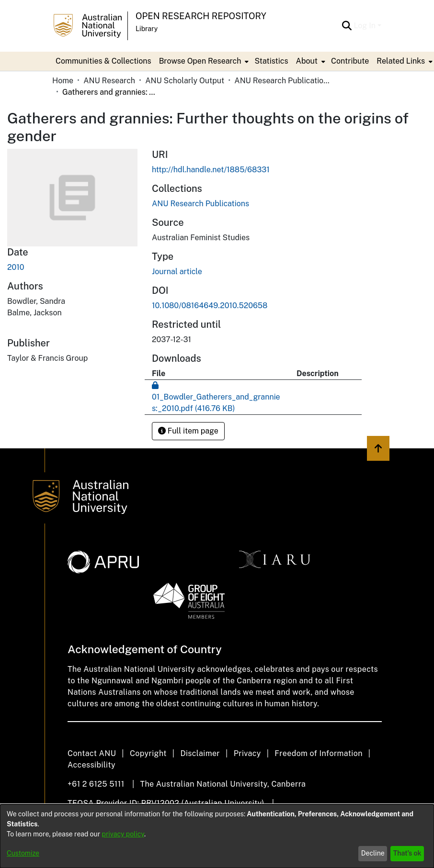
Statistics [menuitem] (271, 61)
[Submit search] (347, 26)
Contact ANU (92, 753)
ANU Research (109, 81)
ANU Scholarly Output (185, 81)
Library (147, 29)
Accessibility (91, 765)
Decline (373, 853)
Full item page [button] (188, 431)
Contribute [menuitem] (350, 61)
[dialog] (217, 836)
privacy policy (123, 834)
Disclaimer (200, 753)
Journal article (177, 272)
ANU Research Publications (282, 81)
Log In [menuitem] (365, 26)
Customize (23, 853)
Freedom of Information (318, 753)
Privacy (247, 753)
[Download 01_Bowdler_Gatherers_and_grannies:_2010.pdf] (216, 397)
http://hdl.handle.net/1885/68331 (211, 170)
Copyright (148, 753)
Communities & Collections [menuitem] (103, 61)
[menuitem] (203, 61)
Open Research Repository (201, 16)
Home (63, 81)
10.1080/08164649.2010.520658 (210, 306)
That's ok (407, 853)
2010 (16, 267)
